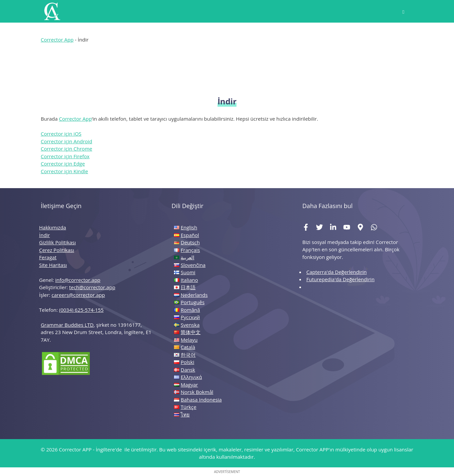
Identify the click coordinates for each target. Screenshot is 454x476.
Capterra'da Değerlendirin (337, 272)
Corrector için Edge (63, 164)
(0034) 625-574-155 (81, 310)
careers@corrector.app (78, 295)
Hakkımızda (53, 227)
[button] (403, 11)
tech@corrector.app (92, 287)
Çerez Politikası (57, 250)
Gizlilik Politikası (58, 242)
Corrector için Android (67, 141)
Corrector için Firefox (65, 156)
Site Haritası (53, 265)
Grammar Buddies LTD (67, 325)
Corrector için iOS (61, 134)
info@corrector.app (78, 280)
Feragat (48, 257)
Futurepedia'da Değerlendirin (340, 279)
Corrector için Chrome (67, 149)
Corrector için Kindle (65, 171)
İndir (45, 235)
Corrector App (57, 40)
